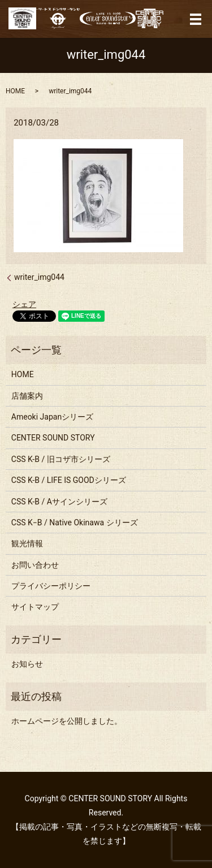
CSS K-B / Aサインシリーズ (59, 502)
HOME (15, 91)
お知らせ (27, 664)
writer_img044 (39, 277)
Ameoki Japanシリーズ (52, 417)
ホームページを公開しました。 (67, 721)
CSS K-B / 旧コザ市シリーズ (61, 459)
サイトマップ (35, 607)
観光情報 (27, 543)
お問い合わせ (35, 565)
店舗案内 (27, 396)
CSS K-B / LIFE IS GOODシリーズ (69, 480)
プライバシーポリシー (51, 586)
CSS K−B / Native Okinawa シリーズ (75, 522)
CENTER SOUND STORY (53, 438)
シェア (24, 304)
